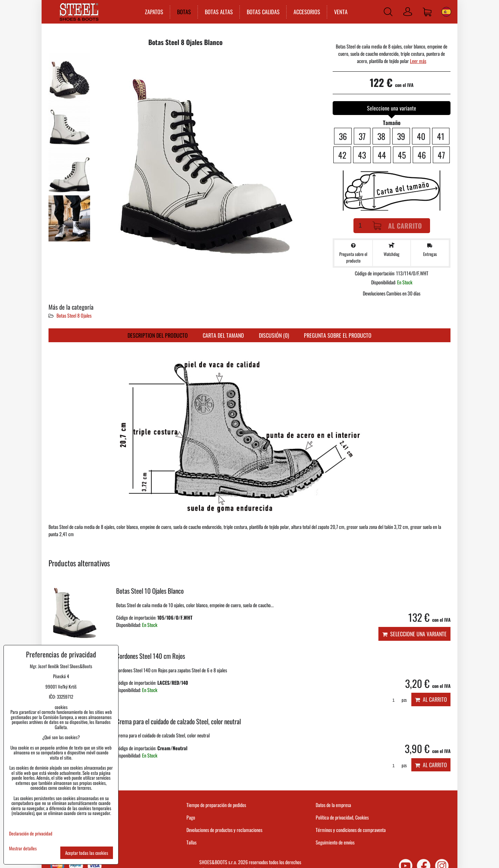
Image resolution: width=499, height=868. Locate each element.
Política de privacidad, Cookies (342, 817)
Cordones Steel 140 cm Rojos (151, 656)
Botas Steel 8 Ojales (74, 315)
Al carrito (397, 226)
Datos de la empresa (333, 805)
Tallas (191, 842)
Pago (191, 817)
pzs (397, 700)
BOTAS (183, 12)
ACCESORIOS (306, 12)
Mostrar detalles (23, 848)
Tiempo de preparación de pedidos (216, 805)
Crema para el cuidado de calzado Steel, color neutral (178, 721)
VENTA (340, 12)
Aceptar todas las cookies (87, 853)
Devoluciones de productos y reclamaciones (224, 830)
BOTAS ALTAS (218, 12)
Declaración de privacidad (31, 833)
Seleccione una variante (414, 634)
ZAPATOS (153, 12)
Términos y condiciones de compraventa (351, 830)
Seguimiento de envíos (335, 842)
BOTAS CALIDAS (262, 12)
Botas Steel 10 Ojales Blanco (150, 591)
